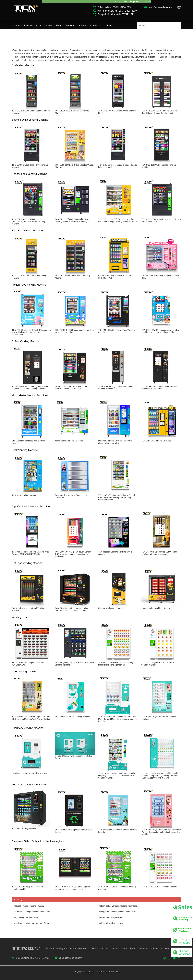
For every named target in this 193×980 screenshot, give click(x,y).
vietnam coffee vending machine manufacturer (119, 906)
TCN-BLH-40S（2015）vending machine (159, 887)
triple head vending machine (111, 923)
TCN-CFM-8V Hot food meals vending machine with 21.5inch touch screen (72, 609)
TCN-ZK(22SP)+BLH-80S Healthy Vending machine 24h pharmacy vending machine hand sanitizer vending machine (160, 776)
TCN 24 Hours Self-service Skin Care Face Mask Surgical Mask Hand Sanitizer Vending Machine (118, 719)
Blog (118, 972)
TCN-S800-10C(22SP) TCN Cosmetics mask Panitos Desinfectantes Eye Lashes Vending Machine (161, 832)
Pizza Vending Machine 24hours (156, 608)
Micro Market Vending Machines (69, 441)
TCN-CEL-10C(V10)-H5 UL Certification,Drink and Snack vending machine (28, 222)
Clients (83, 25)
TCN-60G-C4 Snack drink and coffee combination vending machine (71, 388)
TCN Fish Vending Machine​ (24, 828)
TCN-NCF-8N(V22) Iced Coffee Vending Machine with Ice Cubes (159, 388)
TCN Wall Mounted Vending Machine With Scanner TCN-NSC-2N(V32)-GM (30, 553)
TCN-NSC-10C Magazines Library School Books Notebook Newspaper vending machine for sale (116, 497)
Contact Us (96, 25)
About (39, 25)
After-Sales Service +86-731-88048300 (117, 11)
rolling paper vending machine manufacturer (118, 912)
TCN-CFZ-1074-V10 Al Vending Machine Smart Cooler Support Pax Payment (159, 112)
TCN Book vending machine (24, 495)
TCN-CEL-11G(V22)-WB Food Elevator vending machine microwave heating (72, 220)
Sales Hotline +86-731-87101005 (114, 7)
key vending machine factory (26, 917)
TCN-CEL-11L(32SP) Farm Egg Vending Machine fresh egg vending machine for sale (118, 220)
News (49, 25)
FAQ (58, 25)
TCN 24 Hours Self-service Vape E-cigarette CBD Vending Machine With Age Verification (31, 718)
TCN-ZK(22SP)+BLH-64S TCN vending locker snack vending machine (116, 664)
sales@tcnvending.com (160, 7)
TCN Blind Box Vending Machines (156, 441)
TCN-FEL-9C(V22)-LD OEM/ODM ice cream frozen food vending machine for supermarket (31, 332)
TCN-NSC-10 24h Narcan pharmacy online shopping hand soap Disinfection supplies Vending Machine (117, 776)
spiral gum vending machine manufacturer (32, 923)
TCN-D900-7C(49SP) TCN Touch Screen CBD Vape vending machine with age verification (73, 554)
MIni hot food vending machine (112, 608)
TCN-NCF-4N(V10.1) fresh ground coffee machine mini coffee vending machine (30, 388)
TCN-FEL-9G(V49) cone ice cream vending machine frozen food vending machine (160, 331)
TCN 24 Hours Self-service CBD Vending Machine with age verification (159, 553)
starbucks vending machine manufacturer (32, 912)
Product (28, 25)
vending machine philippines (111, 917)
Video (109, 25)
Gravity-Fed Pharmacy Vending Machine (30, 773)
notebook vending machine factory (29, 906)
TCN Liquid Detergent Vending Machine (72, 717)
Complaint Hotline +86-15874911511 (116, 14)
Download (70, 25)
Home (17, 25)
